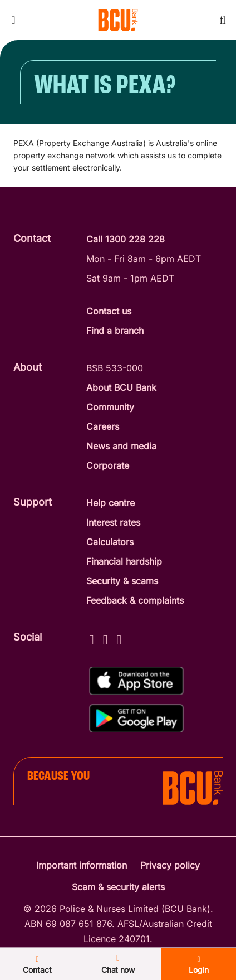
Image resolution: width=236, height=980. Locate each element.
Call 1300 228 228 (126, 239)
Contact (59, 966)
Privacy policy (170, 865)
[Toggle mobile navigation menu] (13, 20)
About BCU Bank (121, 387)
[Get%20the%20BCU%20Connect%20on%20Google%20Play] (136, 718)
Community (110, 407)
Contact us (109, 311)
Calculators (110, 542)
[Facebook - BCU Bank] (92, 638)
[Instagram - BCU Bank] (105, 638)
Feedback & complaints (135, 600)
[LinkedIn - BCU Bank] (119, 638)
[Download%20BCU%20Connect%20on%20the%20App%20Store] (136, 681)
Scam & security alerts (118, 887)
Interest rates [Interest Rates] (113, 522)
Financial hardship (124, 561)
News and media (121, 446)
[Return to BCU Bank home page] (118, 20)
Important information (82, 865)
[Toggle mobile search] (223, 20)
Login (177, 966)
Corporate (108, 465)
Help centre (110, 503)
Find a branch (115, 331)
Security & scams (122, 581)
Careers (103, 426)
